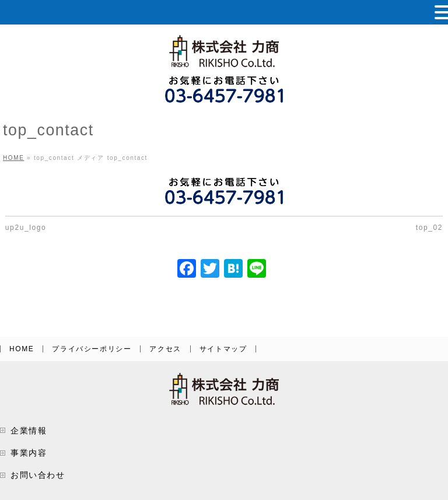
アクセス (165, 349)
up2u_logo (26, 228)
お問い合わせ (38, 475)
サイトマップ (223, 349)
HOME (22, 349)
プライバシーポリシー (92, 349)
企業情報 (29, 431)
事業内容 (29, 453)
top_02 (429, 228)
